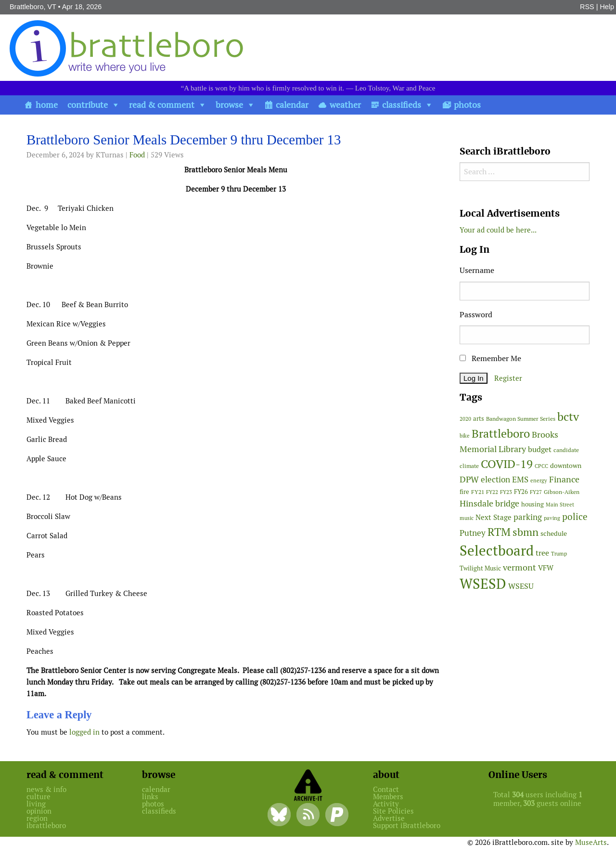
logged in (84, 732)
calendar (292, 105)
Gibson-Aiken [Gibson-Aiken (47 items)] (562, 492)
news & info (46, 789)
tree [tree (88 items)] (542, 553)
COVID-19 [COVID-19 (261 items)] (507, 464)
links (150, 797)
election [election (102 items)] (495, 480)
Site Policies (393, 811)
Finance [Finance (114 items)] (564, 479)
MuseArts (591, 842)
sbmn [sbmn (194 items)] (526, 532)
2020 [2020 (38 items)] (465, 419)
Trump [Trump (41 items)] (559, 554)
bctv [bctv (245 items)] (568, 417)
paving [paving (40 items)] (552, 518)
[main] (236, 438)
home (47, 105)
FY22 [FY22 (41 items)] (492, 492)
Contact (386, 789)
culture (38, 797)
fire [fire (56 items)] (464, 492)
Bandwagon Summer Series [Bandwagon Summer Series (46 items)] (521, 419)
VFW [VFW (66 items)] (546, 568)
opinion (39, 811)
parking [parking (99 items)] (528, 517)
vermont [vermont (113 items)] (520, 567)
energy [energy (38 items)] (539, 480)
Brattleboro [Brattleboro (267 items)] (501, 434)
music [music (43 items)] (467, 518)
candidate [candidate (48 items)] (566, 450)
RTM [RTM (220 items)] (499, 532)
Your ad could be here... (498, 230)
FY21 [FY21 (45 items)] (478, 492)
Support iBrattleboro (407, 825)
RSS (587, 7)
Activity (386, 804)
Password (476, 315)
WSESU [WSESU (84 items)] (521, 586)
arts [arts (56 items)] (479, 419)
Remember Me (490, 358)
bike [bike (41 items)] (465, 436)
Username (477, 270)
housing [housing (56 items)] (533, 504)
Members (388, 797)
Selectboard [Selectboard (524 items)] (497, 551)
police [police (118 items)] (575, 517)
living (36, 804)
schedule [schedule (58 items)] (554, 533)
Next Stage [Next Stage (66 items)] (494, 517)
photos (467, 105)
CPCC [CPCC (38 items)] (541, 466)
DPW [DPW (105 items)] (469, 479)
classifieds (402, 105)
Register (508, 378)
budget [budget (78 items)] (540, 449)
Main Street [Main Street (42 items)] (560, 505)
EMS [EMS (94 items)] (520, 480)
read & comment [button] (162, 105)
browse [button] (229, 105)
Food (137, 155)
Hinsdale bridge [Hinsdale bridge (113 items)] (489, 503)
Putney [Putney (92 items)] (473, 533)
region (37, 818)
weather (345, 105)
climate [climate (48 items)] (469, 466)
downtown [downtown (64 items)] (566, 466)
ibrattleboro (46, 825)
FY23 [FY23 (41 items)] (506, 492)
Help (607, 7)
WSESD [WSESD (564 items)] (483, 584)
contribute (88, 105)
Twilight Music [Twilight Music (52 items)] (480, 568)
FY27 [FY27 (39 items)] (536, 492)
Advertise (389, 818)
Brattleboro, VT (33, 7)
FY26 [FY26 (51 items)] (521, 492)
